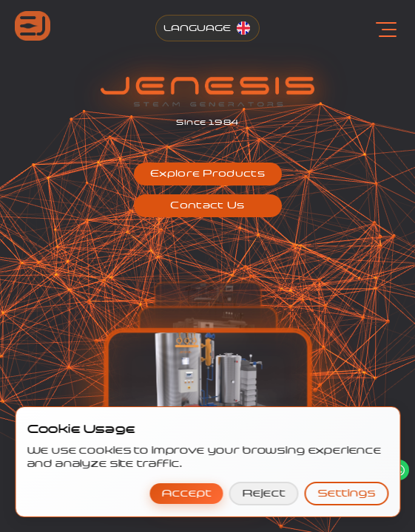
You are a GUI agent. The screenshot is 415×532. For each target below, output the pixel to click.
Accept (186, 493)
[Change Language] (207, 28)
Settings (346, 493)
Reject (263, 493)
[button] (208, 174)
